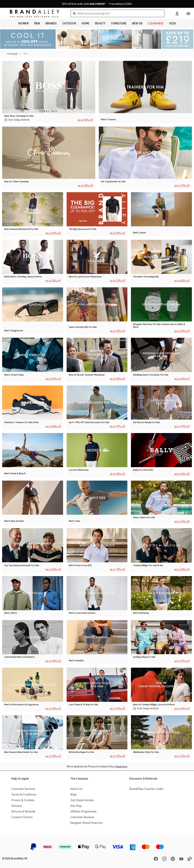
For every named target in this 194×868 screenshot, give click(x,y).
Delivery (17, 806)
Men (26, 54)
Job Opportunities (82, 800)
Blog (73, 794)
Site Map (76, 806)
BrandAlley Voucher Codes (146, 789)
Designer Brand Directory (87, 823)
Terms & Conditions (24, 794)
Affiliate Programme (83, 811)
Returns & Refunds (23, 811)
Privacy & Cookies (23, 800)
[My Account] (177, 13)
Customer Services (23, 789)
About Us (76, 789)
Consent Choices (22, 817)
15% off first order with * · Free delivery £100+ (97, 4)
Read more (121, 767)
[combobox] (117, 13)
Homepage (13, 54)
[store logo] (32, 13)
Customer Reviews (82, 817)
